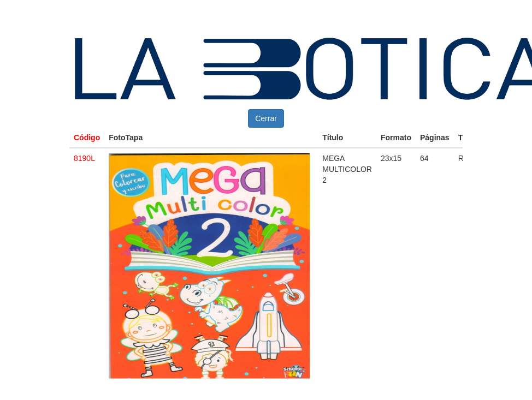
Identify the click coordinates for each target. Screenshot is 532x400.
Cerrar (266, 118)
